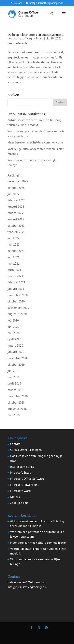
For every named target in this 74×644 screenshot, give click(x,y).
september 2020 (18, 308)
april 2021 (14, 270)
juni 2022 (13, 238)
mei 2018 (14, 415)
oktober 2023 (16, 226)
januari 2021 (16, 289)
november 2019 (18, 359)
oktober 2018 (16, 403)
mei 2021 (14, 264)
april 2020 (14, 339)
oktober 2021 (16, 251)
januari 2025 (16, 207)
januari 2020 (16, 352)
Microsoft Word (21, 491)
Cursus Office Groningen (26, 450)
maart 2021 (15, 276)
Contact (15, 444)
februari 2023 (16, 232)
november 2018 (18, 396)
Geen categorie (17, 43)
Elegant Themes (48, 634)
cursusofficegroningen (29, 39)
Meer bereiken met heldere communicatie (35, 143)
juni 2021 (13, 257)
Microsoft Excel (20, 473)
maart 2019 (15, 390)
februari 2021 (16, 283)
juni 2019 (13, 371)
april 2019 (14, 384)
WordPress (50, 639)
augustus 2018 (17, 409)
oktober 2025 (16, 188)
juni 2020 (13, 327)
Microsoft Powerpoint (24, 485)
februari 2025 (16, 201)
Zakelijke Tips (19, 503)
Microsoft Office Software (27, 479)
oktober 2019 (16, 365)
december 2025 (18, 181)
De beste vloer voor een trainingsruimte (36, 35)
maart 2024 (15, 213)
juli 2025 (13, 194)
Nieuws (15, 497)
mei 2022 (14, 245)
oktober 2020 (16, 302)
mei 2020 (14, 333)
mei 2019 (14, 377)
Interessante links (22, 467)
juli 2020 (13, 321)
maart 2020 (15, 346)
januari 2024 (16, 220)
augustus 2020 (17, 314)
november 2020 (18, 295)
